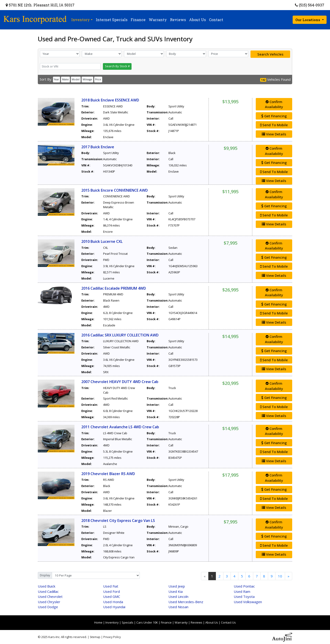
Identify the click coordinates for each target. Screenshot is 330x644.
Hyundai (114, 607)
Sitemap (95, 637)
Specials (128, 622)
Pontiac (244, 586)
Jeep (177, 586)
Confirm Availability (274, 104)
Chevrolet (50, 596)
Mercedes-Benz (186, 602)
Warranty (181, 622)
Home (98, 622)
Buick (47, 586)
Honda (113, 602)
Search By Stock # (117, 66)
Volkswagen (248, 602)
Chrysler (49, 602)
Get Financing (274, 116)
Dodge (48, 607)
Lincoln (178, 596)
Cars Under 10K (147, 622)
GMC (112, 596)
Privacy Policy (112, 637)
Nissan (178, 607)
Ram (242, 591)
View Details (274, 134)
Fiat (111, 586)
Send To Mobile (274, 125)
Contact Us (228, 622)
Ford (111, 591)
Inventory (112, 622)
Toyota (244, 596)
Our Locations (308, 20)
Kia (176, 591)
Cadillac (48, 591)
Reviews (197, 622)
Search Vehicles (270, 54)
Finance (166, 622)
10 (280, 576)
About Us (212, 622)
